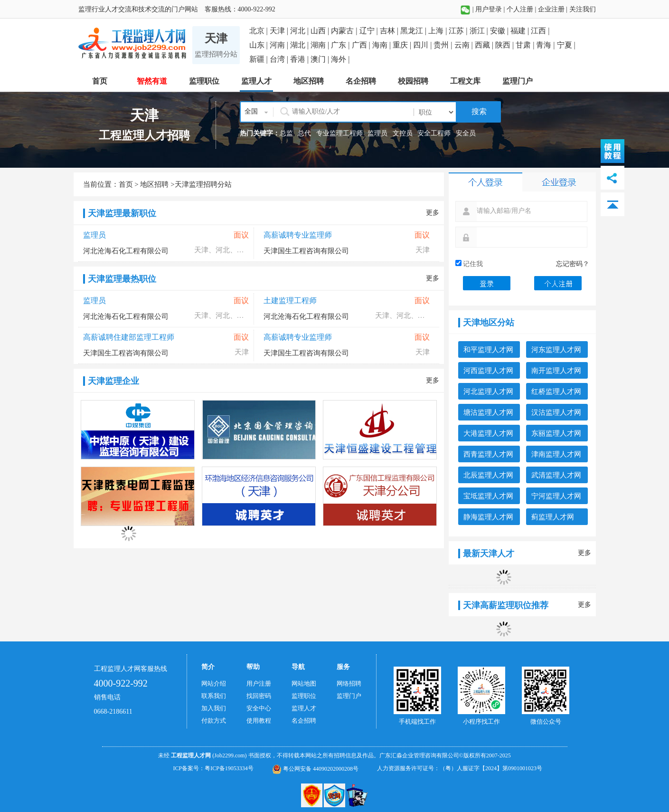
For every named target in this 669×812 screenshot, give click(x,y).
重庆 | (403, 45)
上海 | (438, 31)
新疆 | (259, 59)
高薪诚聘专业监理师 (298, 235)
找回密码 (259, 696)
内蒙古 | (345, 31)
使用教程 (259, 721)
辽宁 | (370, 31)
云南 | (465, 45)
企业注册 (551, 9)
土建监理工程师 (290, 301)
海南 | (382, 45)
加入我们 (214, 708)
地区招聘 (154, 184)
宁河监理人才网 (556, 496)
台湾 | (280, 59)
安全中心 (259, 708)
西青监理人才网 (488, 454)
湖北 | (300, 45)
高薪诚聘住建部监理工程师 (129, 337)
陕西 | (505, 45)
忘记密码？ (573, 264)
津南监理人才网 (556, 454)
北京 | (259, 31)
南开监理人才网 (556, 371)
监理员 (377, 133)
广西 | (362, 45)
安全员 (466, 133)
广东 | (341, 45)
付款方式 (214, 721)
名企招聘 (304, 721)
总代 (304, 133)
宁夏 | (566, 45)
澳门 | (321, 59)
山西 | (321, 31)
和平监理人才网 (488, 350)
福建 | (521, 31)
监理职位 (304, 696)
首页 (126, 184)
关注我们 (583, 9)
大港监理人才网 (488, 433)
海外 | (340, 59)
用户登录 (489, 9)
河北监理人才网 (488, 392)
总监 (286, 133)
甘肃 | (526, 45)
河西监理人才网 (488, 371)
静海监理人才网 (488, 517)
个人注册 (520, 9)
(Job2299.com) (229, 755)
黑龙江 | (414, 31)
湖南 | (321, 45)
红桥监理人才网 (556, 392)
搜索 (478, 111)
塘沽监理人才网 (488, 412)
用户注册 (259, 683)
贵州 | (444, 45)
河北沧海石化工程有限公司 (126, 251)
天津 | (280, 31)
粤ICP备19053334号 (229, 768)
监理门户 (349, 696)
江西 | (540, 31)
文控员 (403, 133)
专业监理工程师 (339, 133)
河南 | (280, 45)
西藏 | (485, 45)
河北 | (300, 31)
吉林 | (390, 31)
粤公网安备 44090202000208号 (315, 769)
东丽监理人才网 (556, 433)
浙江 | (480, 31)
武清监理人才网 (556, 475)
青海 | (546, 45)
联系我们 (214, 696)
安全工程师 (434, 133)
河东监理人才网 (556, 350)
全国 (251, 111)
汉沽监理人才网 (556, 412)
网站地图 (304, 683)
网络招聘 (349, 683)
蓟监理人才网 (553, 517)
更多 (433, 213)
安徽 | (500, 31)
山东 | (259, 45)
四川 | (423, 45)
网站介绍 (214, 683)
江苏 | (459, 31)
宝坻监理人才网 (488, 496)
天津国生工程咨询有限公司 (306, 251)
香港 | (300, 59)
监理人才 (304, 708)
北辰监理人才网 (488, 475)
